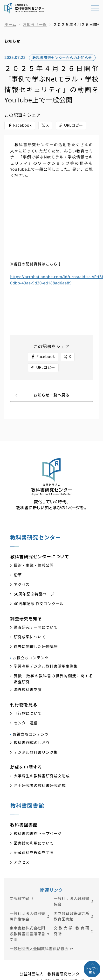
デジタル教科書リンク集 (36, 752)
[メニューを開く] (95, 11)
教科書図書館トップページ (38, 834)
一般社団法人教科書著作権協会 (27, 916)
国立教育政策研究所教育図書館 (72, 916)
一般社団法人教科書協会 (72, 901)
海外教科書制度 (28, 690)
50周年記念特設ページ (34, 594)
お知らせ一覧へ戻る (51, 395)
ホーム (10, 25)
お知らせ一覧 (35, 25)
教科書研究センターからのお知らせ (62, 58)
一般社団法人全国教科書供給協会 (39, 949)
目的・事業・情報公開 (34, 565)
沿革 (18, 575)
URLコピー (74, 125)
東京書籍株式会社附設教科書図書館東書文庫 (27, 934)
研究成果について (30, 637)
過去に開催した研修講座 (36, 647)
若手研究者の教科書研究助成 (40, 785)
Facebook (22, 125)
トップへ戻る (92, 971)
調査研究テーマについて (36, 627)
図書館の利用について (34, 843)
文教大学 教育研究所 (72, 931)
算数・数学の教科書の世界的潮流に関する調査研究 (53, 679)
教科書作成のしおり (32, 743)
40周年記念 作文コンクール (39, 604)
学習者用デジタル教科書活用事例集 (46, 666)
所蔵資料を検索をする (34, 853)
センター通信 (26, 723)
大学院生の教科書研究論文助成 (42, 776)
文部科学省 (19, 898)
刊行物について (28, 713)
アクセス (22, 584)
